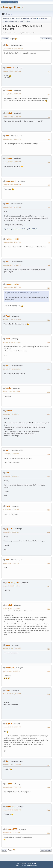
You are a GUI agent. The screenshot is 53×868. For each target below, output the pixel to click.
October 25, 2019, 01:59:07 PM (12, 787)
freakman (10, 668)
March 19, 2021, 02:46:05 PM (12, 833)
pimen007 (10, 68)
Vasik (8, 339)
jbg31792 (9, 529)
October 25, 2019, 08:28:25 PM (12, 810)
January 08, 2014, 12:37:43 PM (12, 94)
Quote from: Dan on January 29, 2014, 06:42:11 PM (23, 293)
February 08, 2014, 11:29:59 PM (12, 369)
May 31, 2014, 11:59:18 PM (11, 563)
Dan (7, 45)
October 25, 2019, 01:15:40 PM (12, 765)
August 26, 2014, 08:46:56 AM (12, 586)
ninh (7, 473)
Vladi (8, 316)
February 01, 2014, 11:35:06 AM (12, 320)
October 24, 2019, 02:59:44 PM (12, 727)
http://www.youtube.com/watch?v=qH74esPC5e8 (20, 229)
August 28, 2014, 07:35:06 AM (12, 609)
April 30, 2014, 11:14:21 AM (11, 509)
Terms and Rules (25, 863)
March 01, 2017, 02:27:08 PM (12, 671)
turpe (8, 645)
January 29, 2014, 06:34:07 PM (12, 242)
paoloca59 (10, 806)
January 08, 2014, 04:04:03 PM (12, 162)
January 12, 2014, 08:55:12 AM (12, 185)
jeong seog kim (12, 582)
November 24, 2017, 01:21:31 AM (13, 694)
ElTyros (9, 723)
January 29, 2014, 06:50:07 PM (12, 288)
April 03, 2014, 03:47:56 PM (11, 414)
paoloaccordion (12, 239)
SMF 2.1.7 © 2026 (21, 866)
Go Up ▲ (34, 863)
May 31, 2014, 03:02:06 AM (11, 532)
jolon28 (9, 411)
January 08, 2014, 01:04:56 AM (12, 71)
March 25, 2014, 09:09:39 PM (12, 392)
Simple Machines (32, 866)
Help (18, 863)
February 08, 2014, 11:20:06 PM (12, 342)
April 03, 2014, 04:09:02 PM (11, 454)
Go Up (4, 850)
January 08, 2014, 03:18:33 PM (12, 117)
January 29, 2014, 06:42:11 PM (12, 265)
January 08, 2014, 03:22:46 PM (12, 139)
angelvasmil (11, 181)
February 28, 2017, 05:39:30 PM (12, 648)
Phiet (8, 690)
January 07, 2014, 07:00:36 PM (14, 49)
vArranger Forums (12, 7)
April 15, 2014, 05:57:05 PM (11, 476)
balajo (8, 388)
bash (8, 506)
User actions (46, 39)
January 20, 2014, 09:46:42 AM (12, 207)
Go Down (5, 39)
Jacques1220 (11, 829)
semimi (9, 90)
